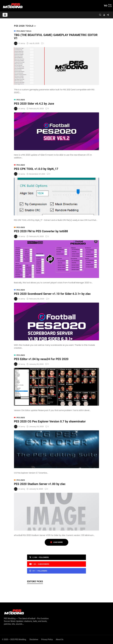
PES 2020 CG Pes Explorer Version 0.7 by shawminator (50, 421)
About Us (60, 639)
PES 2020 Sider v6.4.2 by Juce (34, 104)
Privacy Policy (47, 639)
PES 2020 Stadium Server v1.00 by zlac (40, 484)
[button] (5, 15)
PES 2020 (21, 100)
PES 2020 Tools (24, 31)
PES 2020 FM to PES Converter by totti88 (41, 231)
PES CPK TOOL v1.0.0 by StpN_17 (36, 169)
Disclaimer (34, 639)
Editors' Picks (35, 581)
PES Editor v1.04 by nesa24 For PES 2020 (41, 359)
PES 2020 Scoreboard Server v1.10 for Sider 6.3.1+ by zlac (52, 294)
